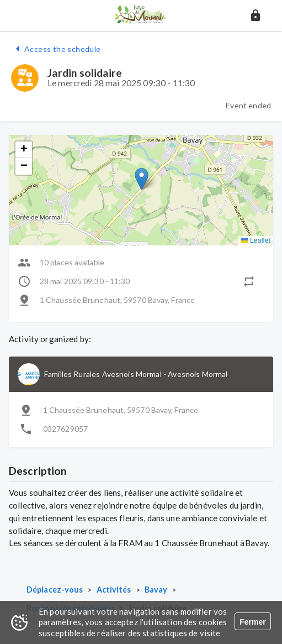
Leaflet (256, 240)
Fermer (252, 622)
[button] (256, 15)
